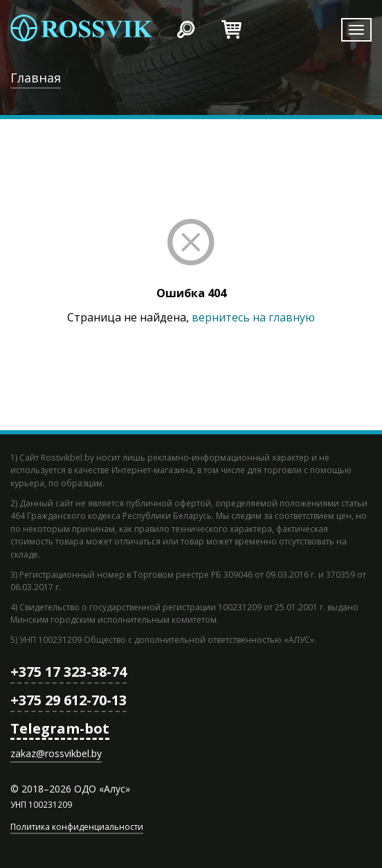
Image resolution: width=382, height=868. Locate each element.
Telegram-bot (60, 728)
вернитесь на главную (253, 317)
